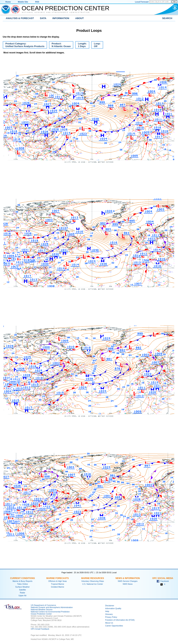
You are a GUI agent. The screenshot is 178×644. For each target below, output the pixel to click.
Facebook (163, 581)
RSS (37, 2)
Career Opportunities (114, 626)
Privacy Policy (111, 617)
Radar (22, 593)
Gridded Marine (57, 587)
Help (107, 611)
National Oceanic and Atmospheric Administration (56, 12)
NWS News (128, 584)
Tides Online (22, 584)
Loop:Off (96, 45)
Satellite (22, 590)
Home (8, 2)
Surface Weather (22, 587)
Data (43, 18)
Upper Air (22, 595)
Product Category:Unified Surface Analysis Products (24, 45)
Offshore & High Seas (58, 581)
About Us (109, 623)
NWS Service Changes (128, 581)
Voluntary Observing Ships (93, 581)
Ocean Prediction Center (65, 8)
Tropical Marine (57, 584)
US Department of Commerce (43, 605)
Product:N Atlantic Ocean (60, 45)
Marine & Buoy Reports (22, 581)
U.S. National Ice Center (93, 584)
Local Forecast (142, 2)
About (80, 18)
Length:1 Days (81, 45)
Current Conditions (22, 578)
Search (167, 18)
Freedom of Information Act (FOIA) (120, 620)
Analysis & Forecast (20, 18)
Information (61, 18)
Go (174, 2)
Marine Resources (93, 578)
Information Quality (113, 608)
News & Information (128, 578)
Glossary (109, 614)
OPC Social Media (163, 578)
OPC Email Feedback (40, 629)
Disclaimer (110, 606)
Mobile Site (23, 2)
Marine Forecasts (58, 578)
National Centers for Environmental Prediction (50, 612)
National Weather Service (42, 609)
